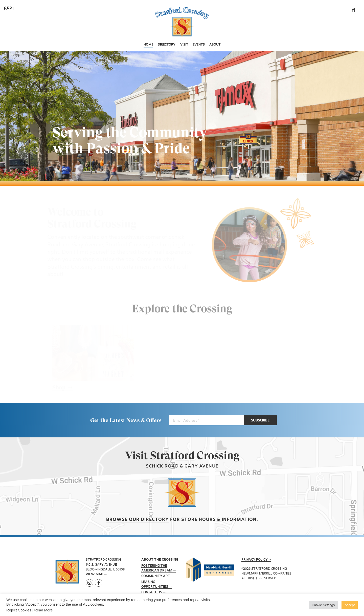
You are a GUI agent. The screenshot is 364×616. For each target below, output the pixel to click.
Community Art (156, 576)
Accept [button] (350, 605)
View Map (94, 575)
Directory (167, 45)
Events (199, 45)
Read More (44, 610)
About (215, 45)
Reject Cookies (19, 610)
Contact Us (152, 592)
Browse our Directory (138, 520)
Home (148, 45)
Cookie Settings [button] (323, 605)
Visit (184, 45)
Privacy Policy (255, 560)
